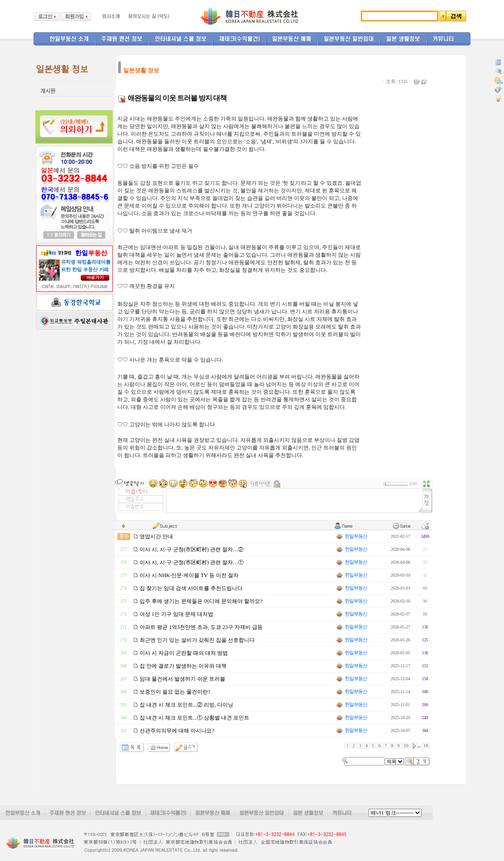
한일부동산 (351, 536)
